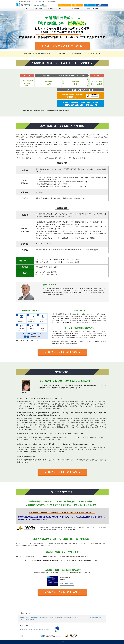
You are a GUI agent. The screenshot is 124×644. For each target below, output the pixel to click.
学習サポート (63, 9)
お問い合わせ (102, 5)
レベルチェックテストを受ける (27, 620)
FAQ (22, 626)
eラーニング (90, 5)
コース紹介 (51, 9)
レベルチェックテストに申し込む (61, 46)
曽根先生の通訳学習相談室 (32, 618)
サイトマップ (30, 626)
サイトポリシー (23, 630)
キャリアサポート (77, 9)
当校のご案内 (39, 9)
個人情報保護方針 (46, 630)
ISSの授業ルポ (43, 618)
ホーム (28, 9)
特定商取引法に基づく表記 (35, 630)
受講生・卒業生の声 (92, 9)
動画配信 (22, 618)
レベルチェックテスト (64, 5)
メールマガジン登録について (95, 618)
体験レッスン (77, 5)
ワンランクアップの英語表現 (55, 618)
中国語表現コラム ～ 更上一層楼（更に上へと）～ (75, 618)
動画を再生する (70, 584)
